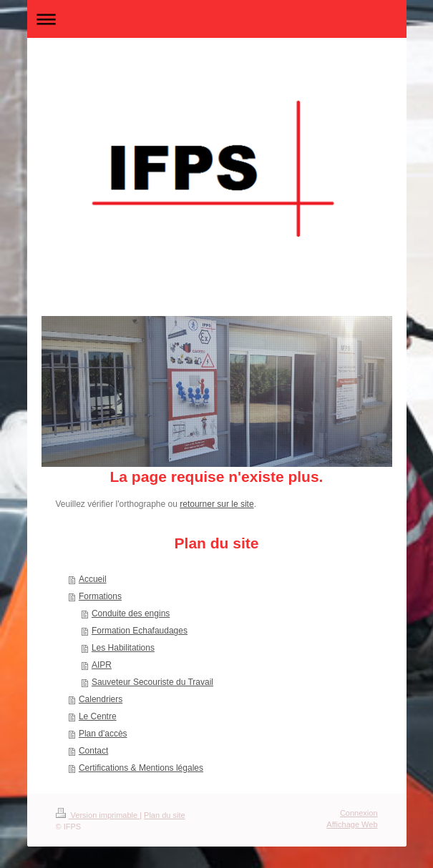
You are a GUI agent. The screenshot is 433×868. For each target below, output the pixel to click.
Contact (93, 751)
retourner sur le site (216, 504)
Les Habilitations (123, 648)
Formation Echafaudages (140, 631)
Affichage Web (352, 824)
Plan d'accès (103, 734)
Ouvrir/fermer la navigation (217, 19)
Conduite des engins (131, 613)
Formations (100, 596)
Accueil (93, 579)
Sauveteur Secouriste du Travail (152, 682)
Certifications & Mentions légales (141, 768)
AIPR (102, 665)
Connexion (359, 813)
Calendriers (101, 699)
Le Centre (98, 716)
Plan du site (164, 815)
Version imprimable (98, 815)
